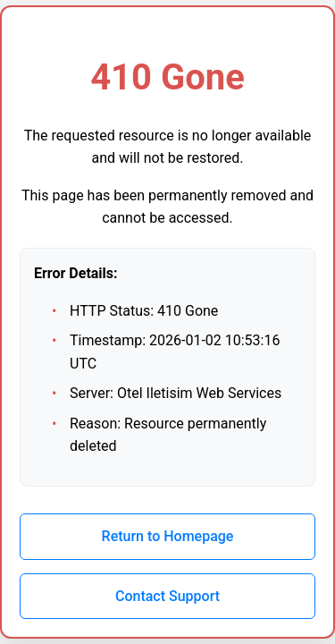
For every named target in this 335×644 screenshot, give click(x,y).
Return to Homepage (168, 536)
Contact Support (167, 596)
